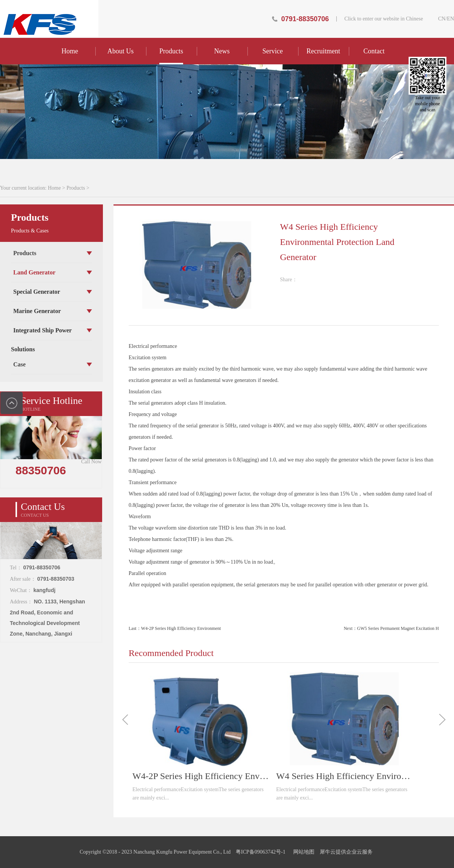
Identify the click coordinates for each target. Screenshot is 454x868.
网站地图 (302, 852)
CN (442, 19)
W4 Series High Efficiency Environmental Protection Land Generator (344, 776)
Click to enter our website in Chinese (384, 19)
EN (450, 19)
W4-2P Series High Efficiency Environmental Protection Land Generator (201, 776)
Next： (391, 628)
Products (76, 188)
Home (70, 51)
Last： (175, 628)
